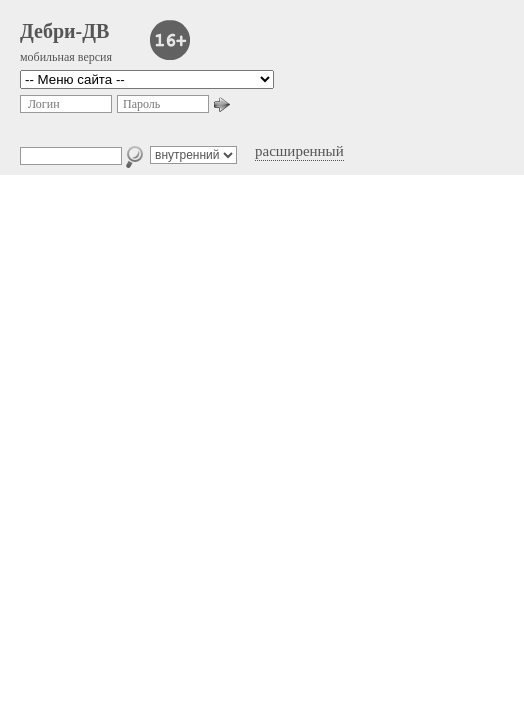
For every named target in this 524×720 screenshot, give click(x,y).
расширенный (299, 151)
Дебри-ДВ (64, 31)
